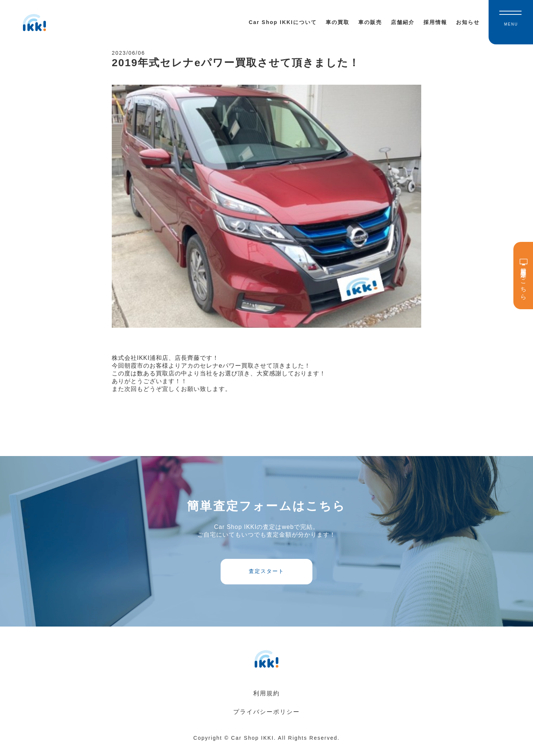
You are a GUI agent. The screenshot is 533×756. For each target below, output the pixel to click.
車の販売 (370, 22)
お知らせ (468, 22)
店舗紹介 (403, 22)
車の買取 (338, 22)
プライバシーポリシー (266, 721)
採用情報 (435, 22)
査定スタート (266, 578)
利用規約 (266, 703)
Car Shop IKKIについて (283, 22)
